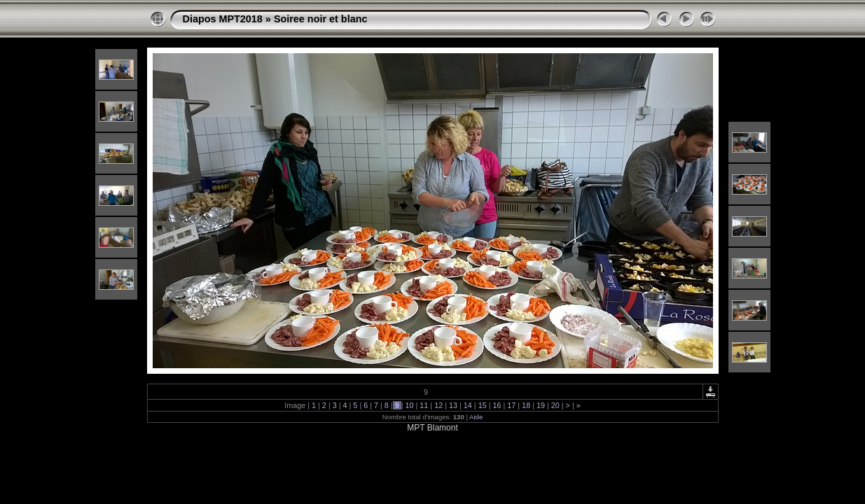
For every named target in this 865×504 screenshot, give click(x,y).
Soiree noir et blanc (321, 19)
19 (541, 405)
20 (555, 405)
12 (438, 405)
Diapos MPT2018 (223, 19)
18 (526, 405)
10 (410, 405)
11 (424, 405)
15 (483, 405)
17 (511, 405)
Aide (476, 417)
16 (497, 405)
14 (468, 405)
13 (453, 405)
